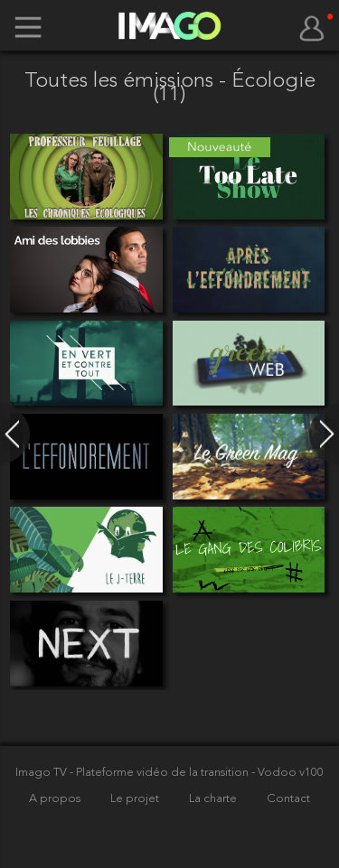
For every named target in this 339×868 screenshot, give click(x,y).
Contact (288, 799)
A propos (56, 799)
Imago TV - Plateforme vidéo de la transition (133, 773)
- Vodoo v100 (287, 773)
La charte (214, 799)
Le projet (136, 799)
